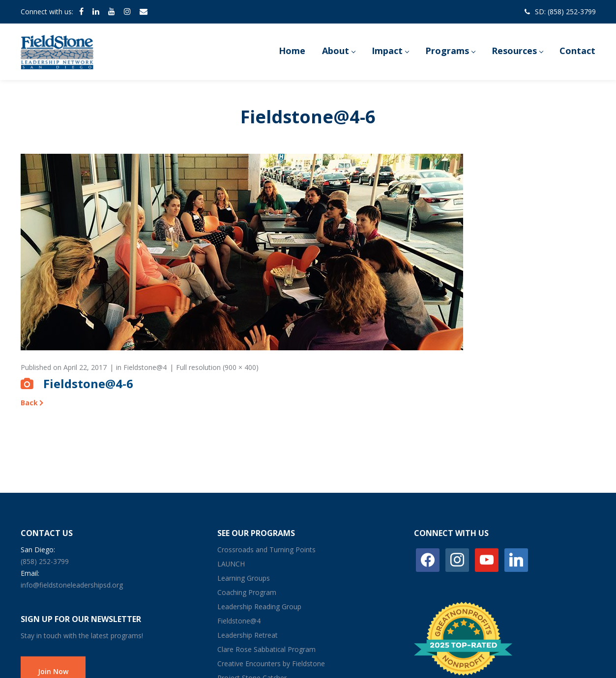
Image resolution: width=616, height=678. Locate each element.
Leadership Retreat (248, 635)
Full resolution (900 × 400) (217, 367)
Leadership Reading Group (259, 607)
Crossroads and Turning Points (266, 550)
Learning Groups (244, 578)
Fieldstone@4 (145, 367)
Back (29, 403)
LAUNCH (231, 564)
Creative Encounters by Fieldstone (271, 664)
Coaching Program (247, 592)
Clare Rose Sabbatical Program (266, 649)
